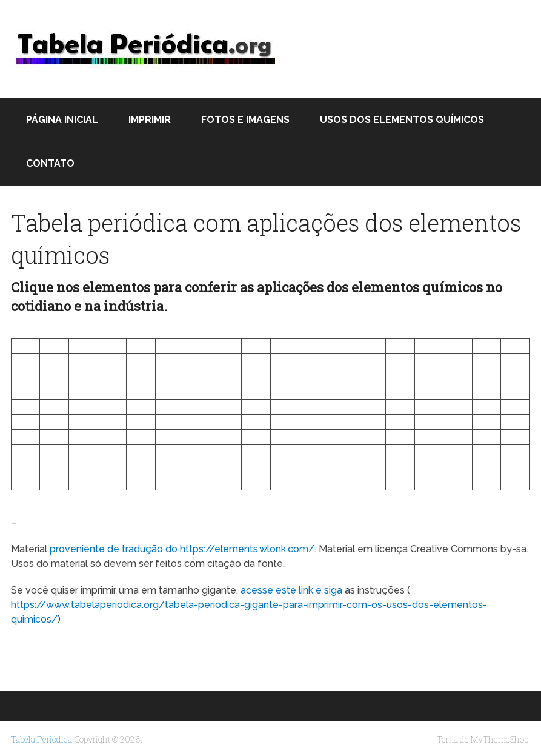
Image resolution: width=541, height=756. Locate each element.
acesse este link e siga (291, 590)
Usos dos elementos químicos (402, 120)
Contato (50, 163)
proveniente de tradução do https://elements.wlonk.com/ (182, 549)
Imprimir (150, 120)
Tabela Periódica (41, 739)
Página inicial (62, 120)
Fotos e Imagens (245, 120)
